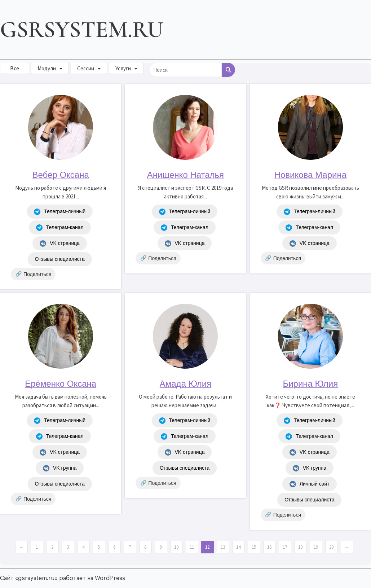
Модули (47, 68)
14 (238, 547)
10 (176, 547)
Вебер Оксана (61, 175)
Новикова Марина (310, 175)
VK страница (60, 243)
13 (223, 547)
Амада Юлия (185, 384)
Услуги (123, 68)
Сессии (86, 68)
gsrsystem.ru (82, 29)
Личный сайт (310, 484)
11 (192, 547)
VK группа (60, 468)
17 (285, 547)
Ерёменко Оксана (61, 384)
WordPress (110, 578)
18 (300, 547)
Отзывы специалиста (60, 259)
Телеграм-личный (60, 212)
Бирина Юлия (310, 384)
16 (269, 547)
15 (254, 547)
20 (331, 547)
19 (316, 547)
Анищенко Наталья (185, 175)
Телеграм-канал (60, 228)
